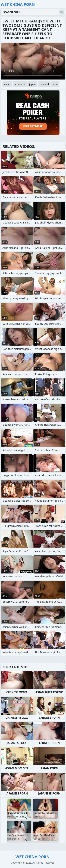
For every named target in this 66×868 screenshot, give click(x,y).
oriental (44, 84)
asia (55, 84)
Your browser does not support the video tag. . (33, 61)
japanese (20, 84)
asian (7, 84)
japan (32, 84)
